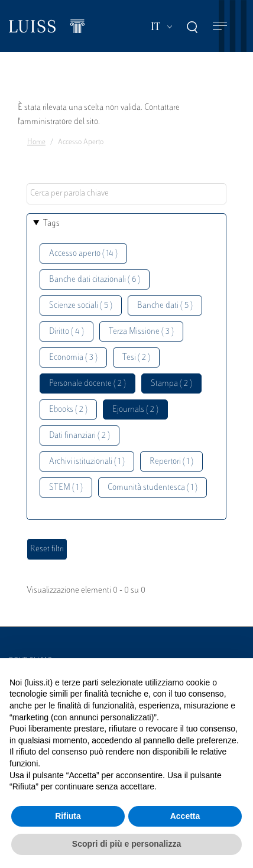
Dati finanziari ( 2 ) (80, 436)
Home (36, 142)
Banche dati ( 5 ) (165, 306)
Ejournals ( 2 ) (135, 410)
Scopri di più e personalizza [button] (126, 844)
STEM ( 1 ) (66, 488)
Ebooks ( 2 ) (68, 410)
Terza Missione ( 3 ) (141, 332)
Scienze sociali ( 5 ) (81, 306)
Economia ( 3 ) (73, 358)
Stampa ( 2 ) (171, 384)
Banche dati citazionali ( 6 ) (95, 280)
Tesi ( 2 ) (136, 358)
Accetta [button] (185, 816)
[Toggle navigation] (220, 26)
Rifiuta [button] (68, 816)
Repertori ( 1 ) (171, 462)
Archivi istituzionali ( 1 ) (87, 462)
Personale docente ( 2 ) (87, 384)
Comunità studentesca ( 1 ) (153, 488)
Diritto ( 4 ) (67, 332)
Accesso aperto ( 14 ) (83, 254)
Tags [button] (51, 224)
